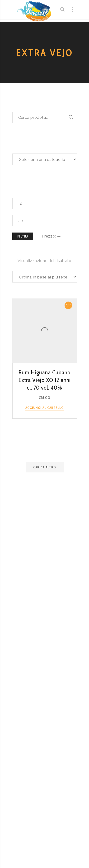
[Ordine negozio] (45, 277)
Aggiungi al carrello (45, 408)
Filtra (23, 236)
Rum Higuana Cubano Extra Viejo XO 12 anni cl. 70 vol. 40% (45, 380)
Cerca (71, 117)
